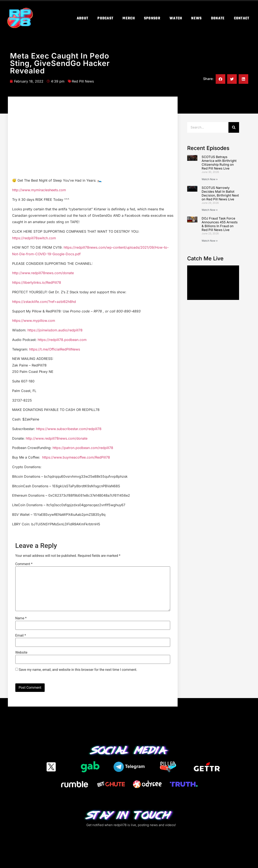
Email (21, 636)
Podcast (105, 18)
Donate (218, 18)
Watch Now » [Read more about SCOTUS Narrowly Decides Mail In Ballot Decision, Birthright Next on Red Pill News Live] (210, 210)
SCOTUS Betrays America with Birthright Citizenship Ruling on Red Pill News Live (219, 163)
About (83, 18)
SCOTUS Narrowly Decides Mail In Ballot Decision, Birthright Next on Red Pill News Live (220, 193)
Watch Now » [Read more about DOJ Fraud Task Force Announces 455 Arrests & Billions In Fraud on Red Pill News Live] (210, 241)
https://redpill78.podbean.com (62, 340)
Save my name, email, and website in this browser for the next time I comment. (78, 670)
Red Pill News (83, 81)
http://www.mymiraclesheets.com (39, 190)
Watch (176, 18)
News (196, 18)
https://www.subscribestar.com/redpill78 (69, 429)
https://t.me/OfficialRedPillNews (55, 349)
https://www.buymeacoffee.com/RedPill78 (76, 457)
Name (21, 618)
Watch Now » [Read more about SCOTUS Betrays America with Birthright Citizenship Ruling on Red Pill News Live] (210, 179)
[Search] (234, 127)
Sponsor (152, 18)
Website (21, 653)
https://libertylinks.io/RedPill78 (37, 282)
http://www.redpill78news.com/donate (43, 273)
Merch (129, 18)
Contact (242, 18)
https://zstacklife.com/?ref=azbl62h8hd (44, 302)
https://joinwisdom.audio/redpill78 (55, 330)
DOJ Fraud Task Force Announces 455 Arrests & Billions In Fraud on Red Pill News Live (220, 224)
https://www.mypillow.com (34, 321)
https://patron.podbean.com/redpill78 (83, 448)
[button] (220, 79)
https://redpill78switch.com (34, 238)
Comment (24, 564)
